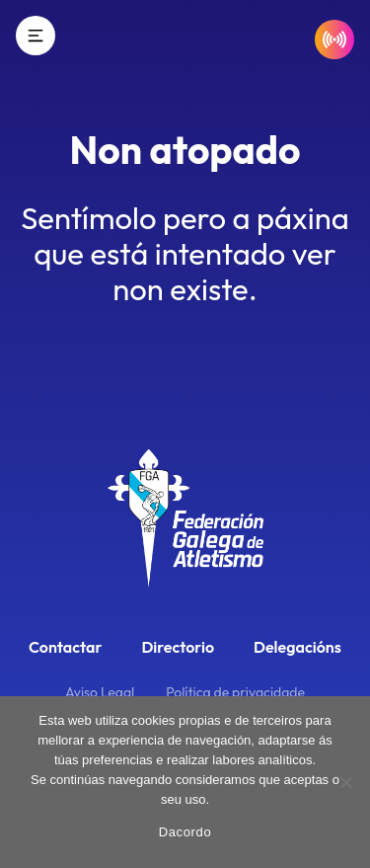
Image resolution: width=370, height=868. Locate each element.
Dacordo (185, 832)
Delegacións (297, 647)
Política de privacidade (235, 692)
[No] (345, 782)
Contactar (65, 647)
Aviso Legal (100, 692)
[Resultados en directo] (334, 39)
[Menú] (36, 36)
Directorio (178, 647)
